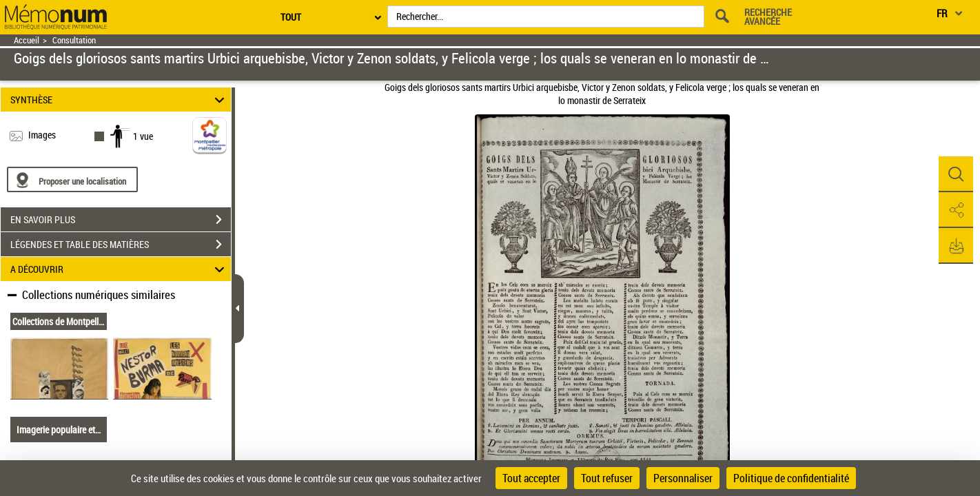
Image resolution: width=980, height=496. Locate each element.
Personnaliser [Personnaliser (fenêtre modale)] (683, 478)
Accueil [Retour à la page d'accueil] (27, 40)
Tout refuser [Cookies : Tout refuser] (607, 478)
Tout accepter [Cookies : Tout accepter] (531, 478)
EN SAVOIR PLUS (121, 220)
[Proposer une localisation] (72, 179)
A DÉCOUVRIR (119, 269)
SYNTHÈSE (119, 100)
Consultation (74, 40)
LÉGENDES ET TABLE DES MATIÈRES (121, 245)
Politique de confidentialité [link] (791, 478)
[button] (956, 174)
